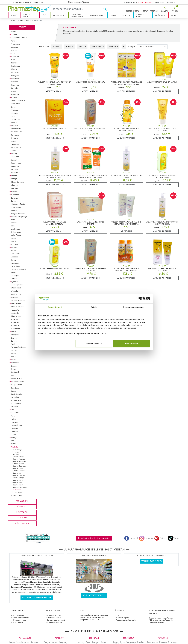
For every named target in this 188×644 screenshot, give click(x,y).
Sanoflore (15, 397)
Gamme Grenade (19, 471)
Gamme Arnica (18, 464)
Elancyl (14, 160)
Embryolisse (16, 163)
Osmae (14, 341)
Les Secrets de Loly (19, 269)
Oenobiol (141, 642)
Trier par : (132, 47)
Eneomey (15, 166)
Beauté (14, 15)
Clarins (14, 107)
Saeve (13, 391)
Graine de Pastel (18, 204)
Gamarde (15, 195)
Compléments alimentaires (77, 15)
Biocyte (14, 69)
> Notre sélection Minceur (78, 2)
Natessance (16, 303)
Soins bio (22, 518)
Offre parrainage (19, 620)
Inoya (13, 220)
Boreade (14, 88)
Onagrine (15, 335)
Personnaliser (94, 344)
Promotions (22, 501)
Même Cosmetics (18, 300)
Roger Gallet (17, 385)
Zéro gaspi (22, 507)
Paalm (13, 344)
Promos (175, 15)
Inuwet (14, 223)
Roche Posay (17, 378)
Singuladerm (16, 400)
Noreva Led (16, 316)
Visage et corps (27, 15)
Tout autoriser (131, 344)
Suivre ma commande (21, 618)
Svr (13, 409)
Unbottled (15, 434)
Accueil (12, 21)
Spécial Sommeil (145, 2)
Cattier (14, 91)
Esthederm (15, 172)
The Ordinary (16, 425)
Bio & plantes (59, 15)
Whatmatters (16, 495)
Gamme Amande (19, 459)
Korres (14, 248)
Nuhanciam (15, 328)
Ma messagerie (18, 615)
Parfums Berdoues (18, 347)
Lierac (14, 272)
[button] (164, 9)
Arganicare (15, 44)
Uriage (14, 437)
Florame (15, 185)
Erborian (15, 169)
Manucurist (16, 288)
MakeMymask (17, 285)
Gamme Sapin (18, 485)
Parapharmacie (97, 15)
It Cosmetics (16, 232)
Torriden (14, 431)
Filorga (14, 179)
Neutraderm (16, 313)
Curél (13, 116)
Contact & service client (56, 620)
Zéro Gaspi (160, 2)
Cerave (14, 98)
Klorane (15, 244)
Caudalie (15, 94)
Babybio (95, 642)
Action (56, 47)
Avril (13, 53)
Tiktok (173, 538)
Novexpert (15, 322)
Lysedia (14, 282)
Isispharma (15, 229)
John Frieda (16, 235)
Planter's (15, 363)
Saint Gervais (16, 394)
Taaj (13, 416)
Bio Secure (16, 66)
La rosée (14, 257)
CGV (118, 615)
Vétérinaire (160, 15)
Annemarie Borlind (19, 38)
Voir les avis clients (152, 561)
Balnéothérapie (18, 457)
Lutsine (14, 279)
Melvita (14, 297)
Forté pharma (153, 642)
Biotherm (15, 85)
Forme (69, 47)
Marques (171, 2)
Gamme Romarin (19, 480)
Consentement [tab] (55, 307)
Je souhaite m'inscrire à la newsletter (94, 538)
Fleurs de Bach (17, 182)
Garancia (15, 198)
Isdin (13, 226)
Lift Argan (15, 275)
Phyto (14, 359)
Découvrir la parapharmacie (37, 598)
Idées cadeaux (22, 523)
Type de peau (97, 47)
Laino (14, 260)
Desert (13, 141)
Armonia (15, 47)
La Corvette (16, 254)
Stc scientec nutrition (128, 642)
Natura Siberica (18, 307)
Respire (14, 369)
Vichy (14, 444)
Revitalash (15, 372)
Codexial (14, 113)
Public (82, 47)
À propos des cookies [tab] (133, 307)
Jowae (13, 241)
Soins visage (17, 450)
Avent (88, 642)
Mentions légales (122, 618)
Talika (13, 419)
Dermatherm (17, 132)
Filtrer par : (44, 47)
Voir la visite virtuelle (94, 595)
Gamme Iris (17, 473)
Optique (113, 15)
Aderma (15, 31)
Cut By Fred (16, 119)
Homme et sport (140, 15)
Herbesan (163, 642)
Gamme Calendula (19, 466)
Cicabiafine (15, 104)
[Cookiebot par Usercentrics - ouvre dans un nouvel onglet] (138, 299)
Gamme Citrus (18, 468)
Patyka (14, 350)
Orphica (14, 338)
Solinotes (14, 406)
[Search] (77, 9)
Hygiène (16, 454)
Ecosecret (15, 157)
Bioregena (15, 75)
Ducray (14, 154)
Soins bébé (17, 490)
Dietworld (15, 144)
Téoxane (14, 422)
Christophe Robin (18, 101)
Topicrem (14, 428)
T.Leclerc (15, 413)
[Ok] (106, 9)
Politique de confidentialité (126, 620)
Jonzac (14, 238)
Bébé (44, 15)
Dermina (15, 138)
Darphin (15, 122)
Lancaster (15, 263)
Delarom (15, 125)
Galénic (14, 192)
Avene (14, 50)
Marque (113, 47)
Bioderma (15, 72)
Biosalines (15, 78)
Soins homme (17, 492)
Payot (14, 353)
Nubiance (15, 325)
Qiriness (14, 366)
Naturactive (173, 642)
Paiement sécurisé (54, 615)
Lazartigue (15, 266)
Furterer (15, 188)
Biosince (15, 82)
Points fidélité (18, 622)
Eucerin (14, 176)
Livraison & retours (54, 618)
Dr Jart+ (14, 151)
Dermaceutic (16, 129)
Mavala (15, 291)
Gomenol (14, 201)
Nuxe (14, 331)
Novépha (15, 319)
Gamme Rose (17, 483)
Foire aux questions (54, 622)
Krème (13, 251)
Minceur (126, 15)
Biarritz (14, 63)
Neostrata (15, 310)
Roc (13, 375)
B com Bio (15, 57)
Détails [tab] (94, 307)
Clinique (15, 110)
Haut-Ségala (16, 207)
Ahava (14, 35)
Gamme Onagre (19, 478)
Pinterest (161, 538)
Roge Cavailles (17, 382)
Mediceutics (16, 294)
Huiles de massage (20, 487)
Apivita (14, 41)
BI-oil (13, 60)
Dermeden (15, 135)
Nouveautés (130, 2)
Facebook (131, 538)
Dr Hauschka (17, 147)
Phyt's (13, 356)
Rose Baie (15, 388)
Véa (12, 441)
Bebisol (103, 642)
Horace (14, 210)
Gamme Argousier (19, 461)
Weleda (29, 21)
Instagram (146, 538)
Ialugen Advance (18, 213)
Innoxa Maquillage (19, 216)
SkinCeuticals (16, 403)
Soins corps (17, 452)
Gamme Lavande (19, 475)
